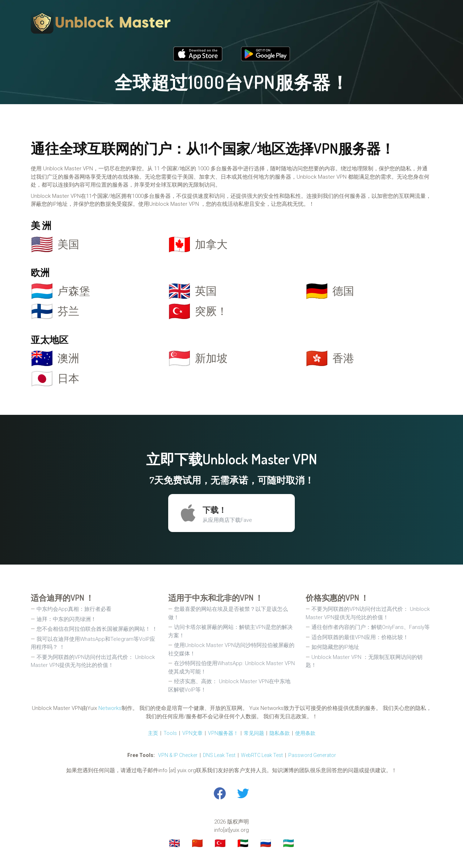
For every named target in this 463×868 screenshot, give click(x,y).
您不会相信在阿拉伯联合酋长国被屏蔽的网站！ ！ (97, 629)
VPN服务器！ (223, 733)
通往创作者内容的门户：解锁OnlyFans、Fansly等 (371, 627)
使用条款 (305, 733)
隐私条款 (280, 733)
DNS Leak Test (219, 755)
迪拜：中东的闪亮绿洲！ (66, 619)
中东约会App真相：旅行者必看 (74, 609)
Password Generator (312, 755)
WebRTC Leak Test (262, 755)
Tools (170, 733)
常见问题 (254, 733)
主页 (153, 733)
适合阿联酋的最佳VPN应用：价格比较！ (360, 637)
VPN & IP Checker (178, 755)
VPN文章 (192, 733)
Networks (110, 708)
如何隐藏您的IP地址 (335, 647)
